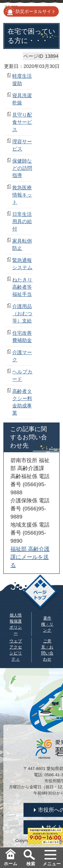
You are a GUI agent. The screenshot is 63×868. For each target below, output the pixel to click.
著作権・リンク (47, 624)
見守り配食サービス (22, 122)
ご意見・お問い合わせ (47, 650)
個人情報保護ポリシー (16, 624)
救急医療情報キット (22, 195)
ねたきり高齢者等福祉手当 (22, 287)
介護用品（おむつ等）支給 (22, 314)
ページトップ (40, 592)
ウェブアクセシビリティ (16, 650)
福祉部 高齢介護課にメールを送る (30, 557)
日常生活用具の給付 (22, 221)
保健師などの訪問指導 (22, 168)
